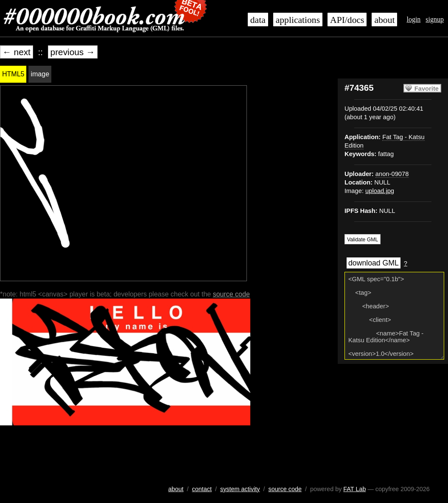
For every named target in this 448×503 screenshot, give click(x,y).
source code (231, 294)
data (258, 20)
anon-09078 (392, 174)
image (40, 74)
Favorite (427, 89)
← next (17, 52)
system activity (240, 489)
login (413, 19)
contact (202, 489)
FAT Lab (354, 489)
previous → (73, 52)
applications (298, 20)
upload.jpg (380, 191)
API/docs (347, 20)
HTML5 (13, 74)
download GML (374, 263)
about (384, 20)
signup (435, 19)
